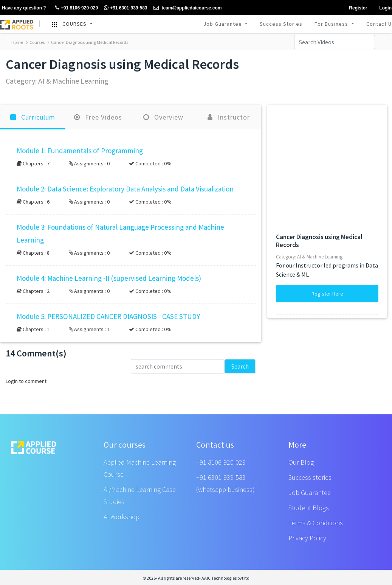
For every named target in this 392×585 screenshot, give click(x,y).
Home (17, 42)
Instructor (229, 117)
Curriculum (33, 117)
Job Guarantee (223, 24)
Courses (35, 42)
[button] (131, 157)
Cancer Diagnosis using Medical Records (88, 42)
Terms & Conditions (316, 523)
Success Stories (281, 24)
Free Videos (98, 117)
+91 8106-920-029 (221, 462)
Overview (163, 117)
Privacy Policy (307, 538)
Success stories (310, 477)
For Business (332, 24)
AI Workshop (122, 517)
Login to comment (26, 381)
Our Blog (301, 462)
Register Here (327, 294)
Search (240, 366)
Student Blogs (309, 508)
